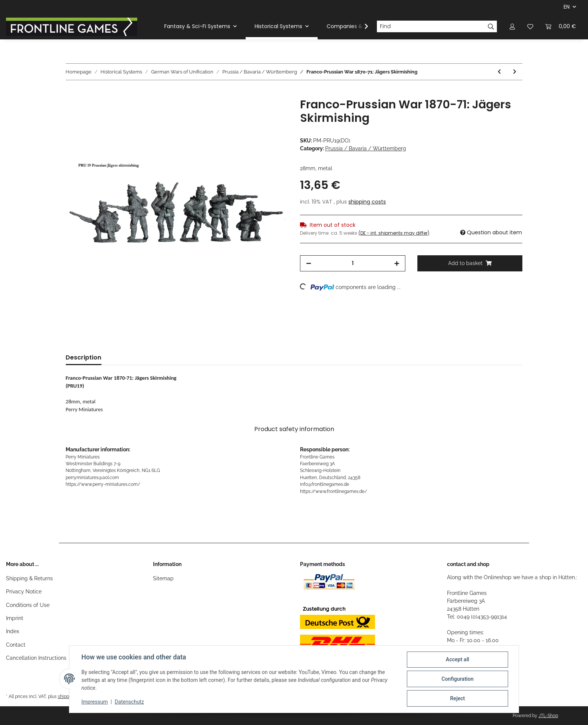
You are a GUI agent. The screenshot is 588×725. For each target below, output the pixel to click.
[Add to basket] (72, 94)
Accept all (457, 659)
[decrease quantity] (309, 263)
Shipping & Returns (29, 578)
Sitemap (163, 578)
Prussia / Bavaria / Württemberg (366, 148)
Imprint (15, 618)
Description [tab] (83, 357)
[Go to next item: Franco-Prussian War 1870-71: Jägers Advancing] (515, 72)
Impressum (94, 702)
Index (13, 631)
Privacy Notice (24, 592)
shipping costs (367, 202)
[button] (512, 26)
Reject (457, 698)
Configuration (457, 679)
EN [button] (567, 7)
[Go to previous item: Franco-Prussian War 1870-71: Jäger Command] (499, 72)
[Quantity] (353, 263)
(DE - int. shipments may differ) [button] (394, 233)
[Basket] (561, 26)
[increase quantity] (397, 263)
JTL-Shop (548, 716)
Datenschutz (129, 702)
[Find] (431, 27)
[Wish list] (530, 26)
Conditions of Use (28, 605)
